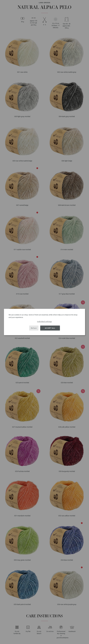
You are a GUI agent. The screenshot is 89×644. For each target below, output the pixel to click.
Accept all (50, 328)
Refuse (34, 328)
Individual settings (44, 321)
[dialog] (44, 322)
